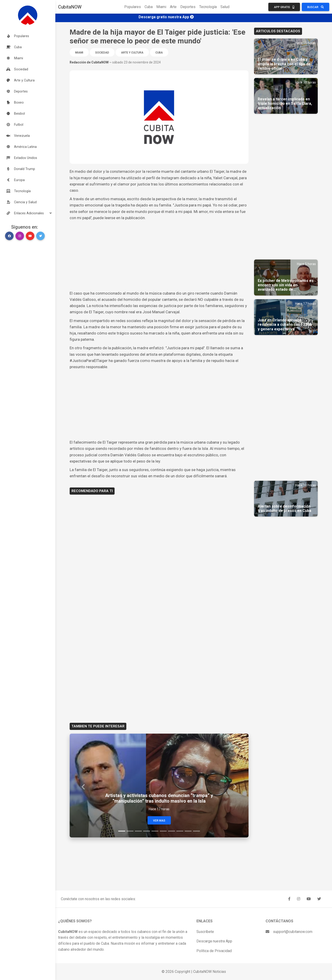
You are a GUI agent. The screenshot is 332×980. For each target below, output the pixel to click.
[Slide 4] (147, 831)
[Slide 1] (122, 831)
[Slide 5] (155, 831)
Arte (173, 7)
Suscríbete (205, 932)
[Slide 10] (196, 831)
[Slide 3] (138, 831)
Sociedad (102, 53)
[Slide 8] (180, 831)
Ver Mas (159, 821)
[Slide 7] (172, 831)
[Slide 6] (163, 831)
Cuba (149, 7)
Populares (133, 7)
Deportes (188, 7)
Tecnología (208, 7)
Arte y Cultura (132, 53)
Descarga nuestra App (214, 941)
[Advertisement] (159, 256)
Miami (161, 7)
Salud (225, 7)
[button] (28, 213)
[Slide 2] (130, 831)
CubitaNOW (70, 7)
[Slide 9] (188, 831)
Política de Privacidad (214, 951)
